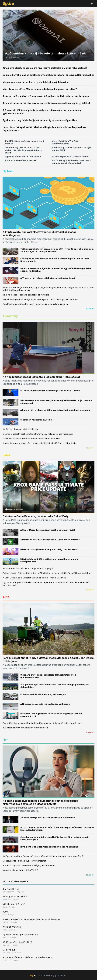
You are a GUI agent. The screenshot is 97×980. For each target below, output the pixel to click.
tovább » (90, 309)
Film (5, 740)
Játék (7, 455)
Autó (6, 597)
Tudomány (10, 316)
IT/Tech (8, 171)
